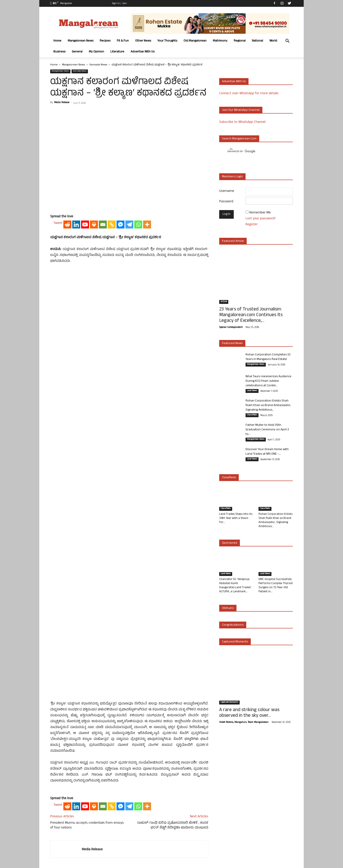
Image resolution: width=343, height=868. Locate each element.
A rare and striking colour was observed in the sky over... (249, 713)
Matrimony (220, 41)
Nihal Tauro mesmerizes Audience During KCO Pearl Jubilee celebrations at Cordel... (268, 381)
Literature (117, 52)
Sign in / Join (119, 4)
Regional (240, 41)
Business (59, 52)
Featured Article (233, 241)
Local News (252, 391)
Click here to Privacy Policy (169, 835)
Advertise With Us (143, 52)
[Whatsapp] (138, 224)
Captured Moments (235, 642)
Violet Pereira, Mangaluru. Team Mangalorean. (244, 722)
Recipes (105, 41)
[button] (287, 41)
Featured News (232, 343)
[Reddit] (67, 224)
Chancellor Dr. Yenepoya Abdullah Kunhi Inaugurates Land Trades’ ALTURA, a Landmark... (235, 586)
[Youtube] (85, 224)
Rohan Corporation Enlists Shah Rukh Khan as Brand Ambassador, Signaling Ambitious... (268, 405)
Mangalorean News (81, 41)
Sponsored (230, 543)
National (257, 41)
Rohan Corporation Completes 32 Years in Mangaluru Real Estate (268, 357)
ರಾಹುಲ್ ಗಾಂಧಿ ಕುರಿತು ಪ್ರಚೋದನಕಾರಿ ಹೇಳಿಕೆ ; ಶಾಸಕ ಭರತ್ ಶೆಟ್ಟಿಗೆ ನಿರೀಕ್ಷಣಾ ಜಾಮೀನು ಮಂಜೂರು (173, 728)
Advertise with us (234, 82)
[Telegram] (129, 224)
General (77, 52)
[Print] (94, 224)
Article (224, 302)
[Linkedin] (76, 224)
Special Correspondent (231, 327)
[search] (252, 151)
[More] (147, 224)
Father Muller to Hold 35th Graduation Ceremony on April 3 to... (267, 430)
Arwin (142, 864)
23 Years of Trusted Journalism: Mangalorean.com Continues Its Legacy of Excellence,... (251, 315)
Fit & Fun (123, 41)
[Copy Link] (112, 224)
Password (226, 202)
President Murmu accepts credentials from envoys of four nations (87, 728)
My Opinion (96, 52)
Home (57, 41)
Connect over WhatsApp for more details (249, 94)
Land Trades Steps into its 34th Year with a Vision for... (236, 518)
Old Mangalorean (195, 41)
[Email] (103, 224)
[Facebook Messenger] (121, 224)
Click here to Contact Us (131, 835)
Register (252, 225)
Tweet (58, 223)
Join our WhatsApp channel (241, 110)
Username (227, 191)
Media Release (62, 103)
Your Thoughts (167, 41)
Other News (143, 41)
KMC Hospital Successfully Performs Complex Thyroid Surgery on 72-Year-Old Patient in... (276, 586)
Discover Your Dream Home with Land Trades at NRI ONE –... (267, 452)
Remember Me (260, 213)
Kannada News (98, 65)
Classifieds (252, 415)
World (273, 41)
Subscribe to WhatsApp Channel (242, 122)
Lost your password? (261, 219)
